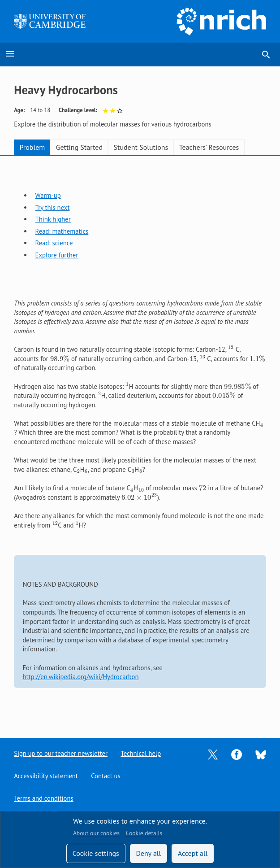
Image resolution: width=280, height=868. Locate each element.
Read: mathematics (62, 231)
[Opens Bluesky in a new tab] (261, 754)
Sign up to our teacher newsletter (61, 753)
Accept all (193, 853)
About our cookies (96, 833)
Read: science (54, 243)
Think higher (53, 219)
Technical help (142, 753)
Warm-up (48, 195)
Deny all (148, 853)
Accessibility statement (46, 776)
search (266, 55)
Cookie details (144, 833)
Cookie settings (96, 853)
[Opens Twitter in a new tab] (213, 753)
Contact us (106, 776)
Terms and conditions (44, 798)
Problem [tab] (32, 147)
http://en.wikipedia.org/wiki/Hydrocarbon (80, 677)
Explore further (57, 255)
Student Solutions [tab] (141, 147)
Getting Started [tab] (79, 147)
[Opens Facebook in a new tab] (237, 753)
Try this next (53, 207)
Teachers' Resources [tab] (209, 147)
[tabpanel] (140, 440)
